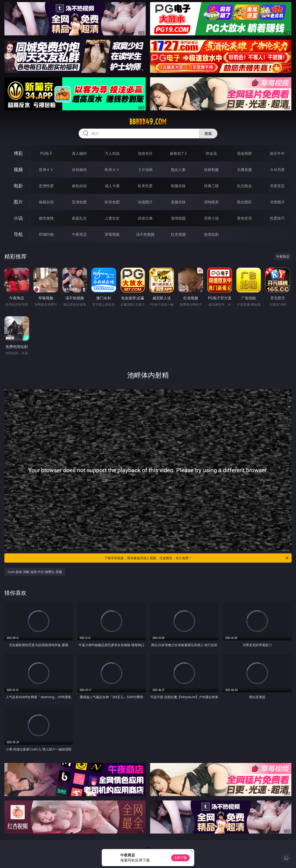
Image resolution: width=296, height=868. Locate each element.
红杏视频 (178, 234)
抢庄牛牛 (277, 153)
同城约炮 (46, 234)
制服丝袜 (178, 186)
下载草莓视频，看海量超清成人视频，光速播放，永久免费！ (197, 558)
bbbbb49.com (148, 122)
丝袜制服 (211, 170)
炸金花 (211, 153)
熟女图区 (244, 202)
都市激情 (46, 218)
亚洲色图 (79, 202)
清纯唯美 (211, 202)
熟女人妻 (178, 170)
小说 (18, 218)
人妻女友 (112, 218)
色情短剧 (211, 234)
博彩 (18, 153)
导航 (18, 234)
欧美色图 (112, 202)
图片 (18, 202)
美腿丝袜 (178, 202)
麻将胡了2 (178, 153)
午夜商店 (79, 234)
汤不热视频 (145, 234)
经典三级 (211, 186)
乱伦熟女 (244, 186)
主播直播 (244, 170)
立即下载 (180, 858)
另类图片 (277, 202)
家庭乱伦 (79, 218)
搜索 (208, 133)
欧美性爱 (145, 186)
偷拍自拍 (79, 186)
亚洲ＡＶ (46, 170)
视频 (18, 169)
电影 (18, 186)
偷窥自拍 (46, 202)
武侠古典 (145, 218)
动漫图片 (145, 202)
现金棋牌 (244, 153)
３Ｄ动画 (145, 170)
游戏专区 (145, 153)
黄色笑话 (244, 218)
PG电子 (46, 153)
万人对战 (112, 153)
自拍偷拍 (79, 170)
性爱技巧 (277, 218)
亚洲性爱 (46, 186)
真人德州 (79, 153)
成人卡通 (112, 186)
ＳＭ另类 (277, 170)
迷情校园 (178, 218)
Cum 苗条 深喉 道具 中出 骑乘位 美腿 (35, 572)
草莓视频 (112, 234)
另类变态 (277, 186)
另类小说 (211, 218)
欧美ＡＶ (112, 170)
